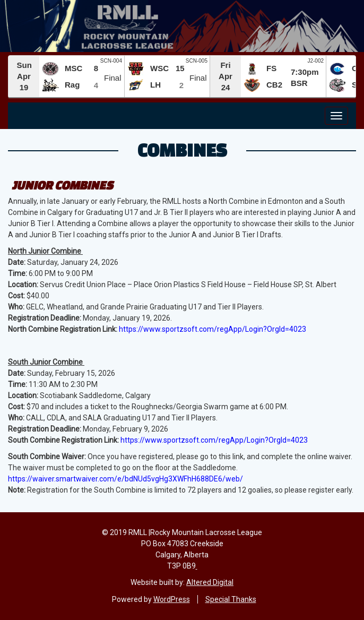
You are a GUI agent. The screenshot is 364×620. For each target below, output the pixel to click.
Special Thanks (231, 599)
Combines (182, 150)
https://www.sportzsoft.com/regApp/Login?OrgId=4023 (213, 329)
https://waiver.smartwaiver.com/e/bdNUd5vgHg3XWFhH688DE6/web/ (125, 479)
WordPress (172, 599)
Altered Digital (210, 582)
